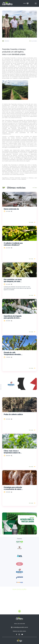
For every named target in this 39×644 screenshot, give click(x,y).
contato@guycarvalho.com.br (21, 627)
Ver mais (32, 222)
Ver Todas (35, 188)
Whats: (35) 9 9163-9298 (19, 624)
